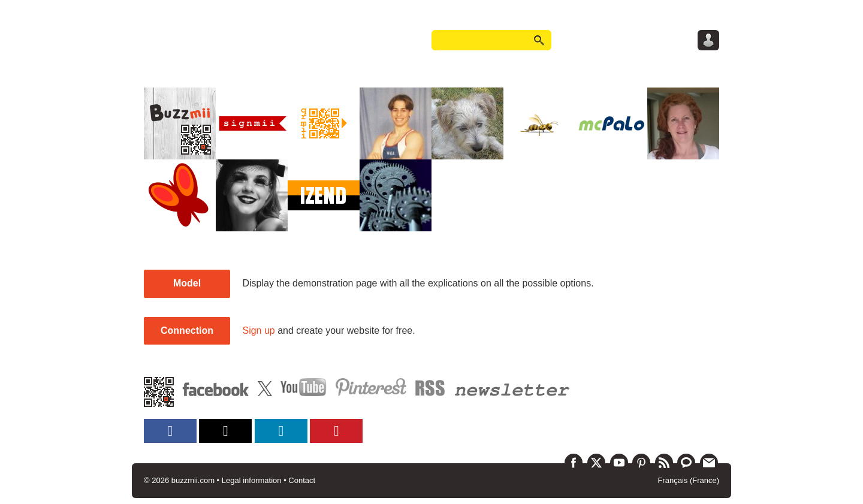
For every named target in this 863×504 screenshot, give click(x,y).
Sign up (258, 331)
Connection (187, 331)
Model (187, 283)
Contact (302, 480)
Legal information (252, 480)
